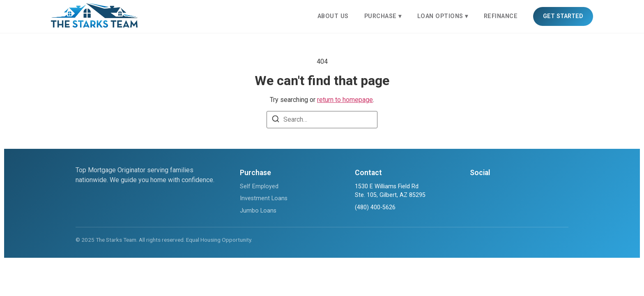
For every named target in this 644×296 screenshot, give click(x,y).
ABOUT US (333, 16)
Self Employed (259, 186)
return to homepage (345, 100)
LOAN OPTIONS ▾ (443, 16)
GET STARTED (563, 16)
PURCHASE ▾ (383, 16)
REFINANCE (501, 16)
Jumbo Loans (258, 211)
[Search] (276, 120)
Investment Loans (264, 198)
